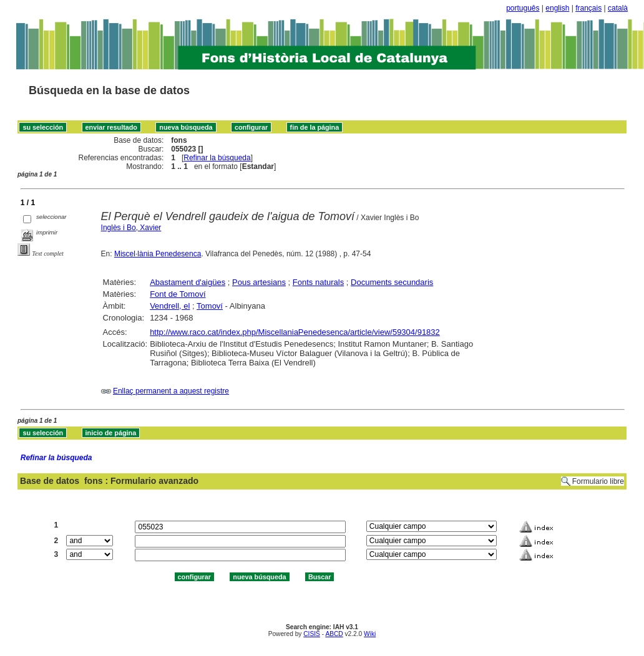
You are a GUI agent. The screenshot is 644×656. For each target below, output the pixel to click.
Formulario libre (598, 481)
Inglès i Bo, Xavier (131, 228)
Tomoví (210, 306)
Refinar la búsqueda (217, 158)
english (557, 8)
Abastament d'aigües (188, 282)
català (618, 8)
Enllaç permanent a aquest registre (171, 391)
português (523, 8)
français (588, 8)
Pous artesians (259, 282)
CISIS (312, 634)
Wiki (370, 634)
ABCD (334, 634)
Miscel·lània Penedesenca (158, 254)
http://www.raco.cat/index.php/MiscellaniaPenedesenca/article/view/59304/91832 (295, 332)
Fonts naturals (318, 282)
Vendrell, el (170, 306)
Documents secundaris (392, 282)
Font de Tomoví (178, 294)
